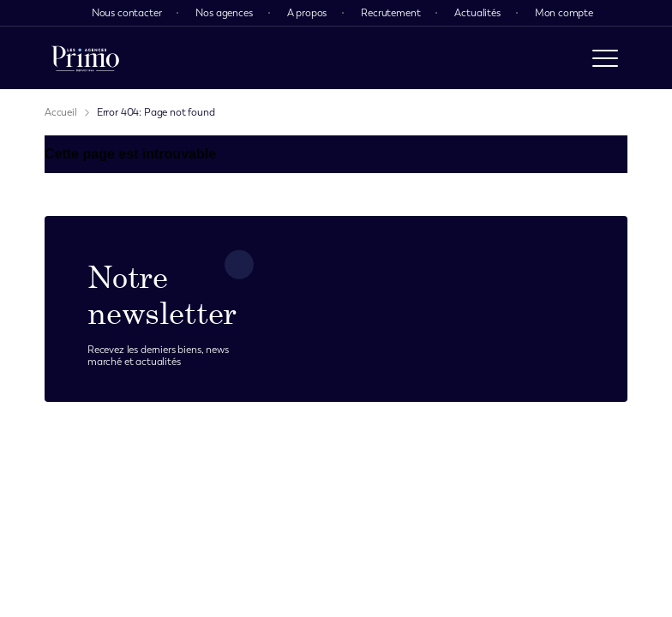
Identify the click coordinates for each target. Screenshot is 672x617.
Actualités (477, 13)
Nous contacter (127, 13)
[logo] (85, 58)
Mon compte (564, 13)
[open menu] (605, 58)
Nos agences (224, 13)
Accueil (61, 112)
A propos (307, 13)
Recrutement (390, 13)
